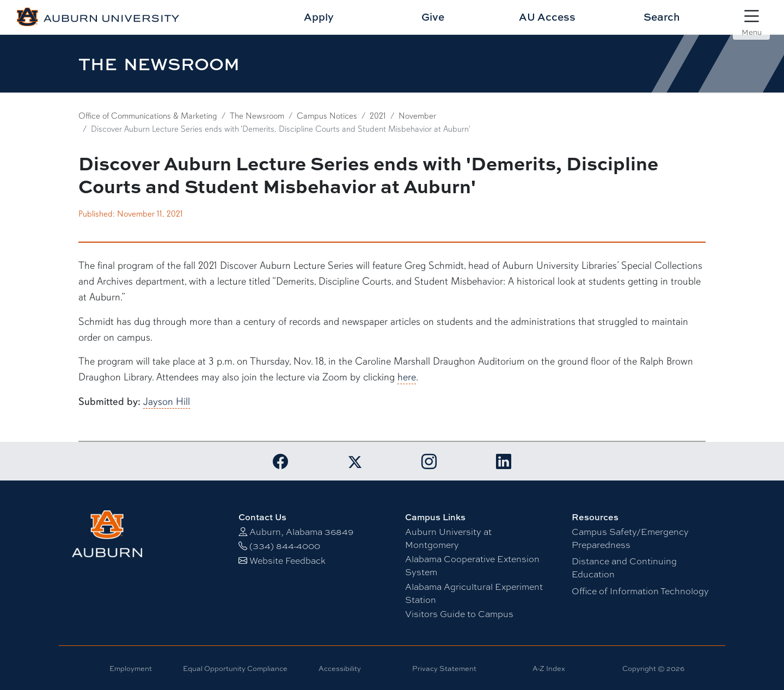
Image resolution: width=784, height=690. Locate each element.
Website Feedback (287, 560)
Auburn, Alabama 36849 (301, 531)
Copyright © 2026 (653, 668)
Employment (131, 668)
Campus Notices (327, 116)
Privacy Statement (444, 668)
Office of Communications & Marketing (148, 116)
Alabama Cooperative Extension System (472, 565)
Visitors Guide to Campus (459, 614)
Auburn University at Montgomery (448, 538)
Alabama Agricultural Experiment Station (474, 593)
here (407, 377)
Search (662, 17)
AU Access (547, 17)
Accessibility (340, 668)
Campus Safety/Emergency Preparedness (630, 538)
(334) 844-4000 (285, 546)
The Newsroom (257, 116)
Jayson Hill (167, 402)
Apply (319, 17)
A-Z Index (549, 668)
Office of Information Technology (640, 591)
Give (433, 17)
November (417, 116)
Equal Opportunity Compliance (235, 668)
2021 (378, 116)
